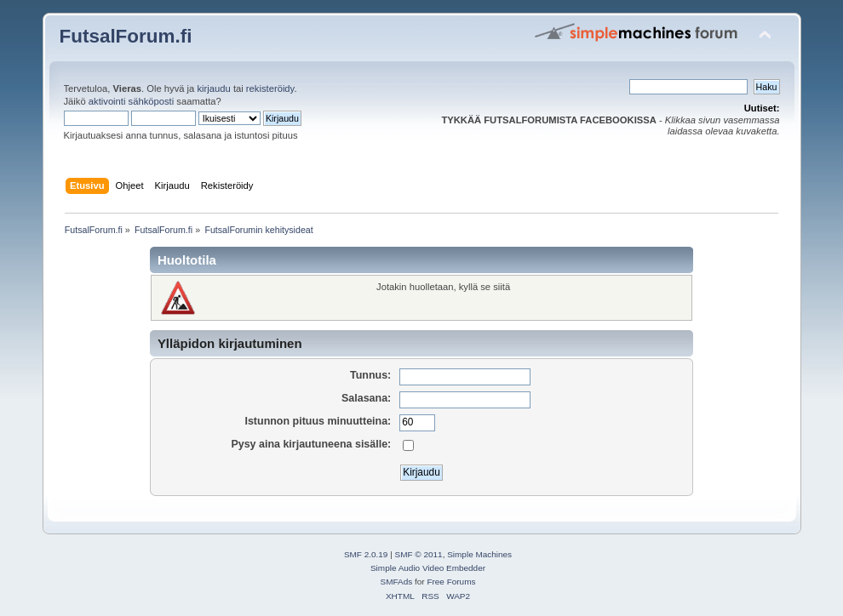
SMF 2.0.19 (366, 554)
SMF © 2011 (419, 554)
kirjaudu (213, 88)
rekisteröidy (270, 88)
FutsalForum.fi (126, 36)
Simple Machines (479, 554)
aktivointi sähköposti (131, 101)
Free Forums (451, 582)
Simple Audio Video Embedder (428, 568)
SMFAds (397, 582)
